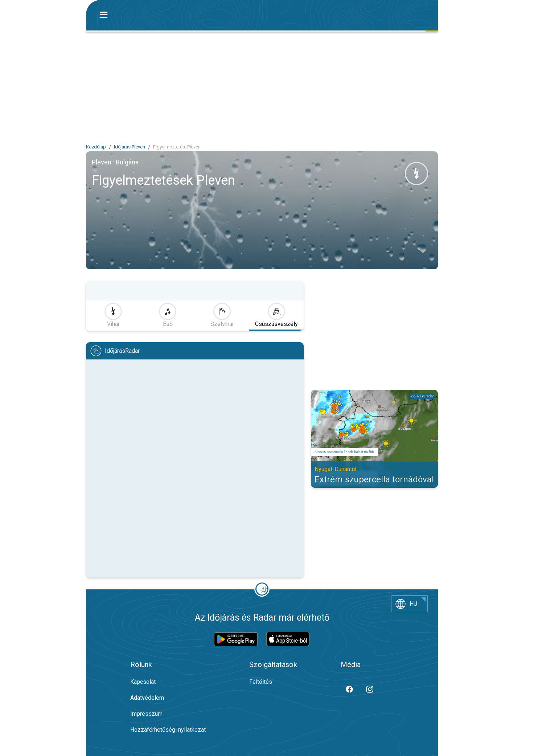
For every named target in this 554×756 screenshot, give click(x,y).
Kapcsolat (143, 682)
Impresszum (146, 714)
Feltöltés (261, 682)
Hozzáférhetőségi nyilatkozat (168, 730)
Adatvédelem (147, 698)
